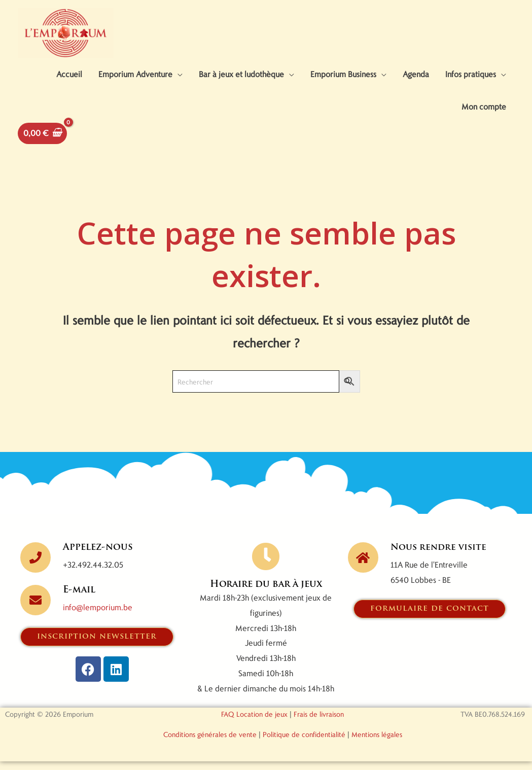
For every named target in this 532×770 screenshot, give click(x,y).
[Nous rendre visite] (363, 566)
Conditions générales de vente (210, 743)
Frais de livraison (319, 723)
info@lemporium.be (98, 616)
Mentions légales (377, 743)
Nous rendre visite (440, 556)
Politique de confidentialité (304, 743)
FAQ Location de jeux (254, 723)
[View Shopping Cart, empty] (42, 141)
